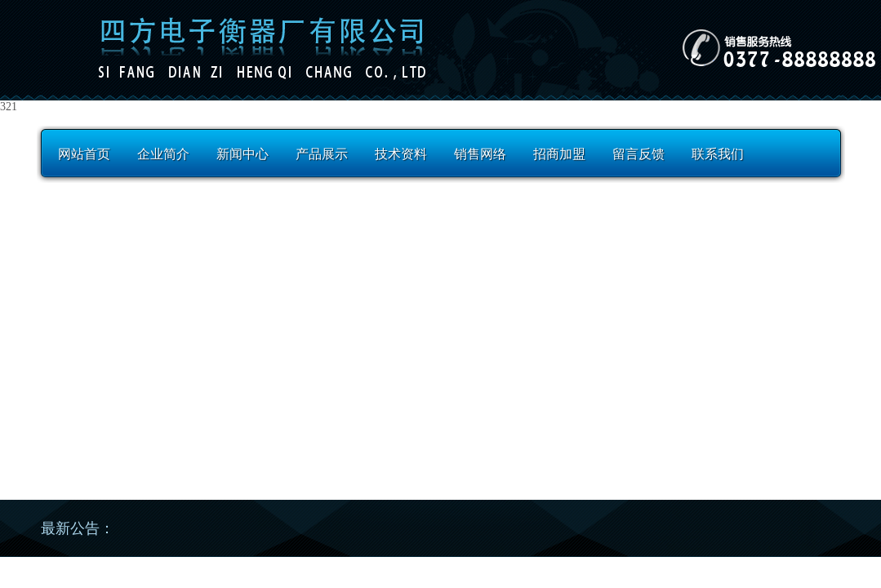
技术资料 (401, 154)
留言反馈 (639, 154)
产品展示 (322, 154)
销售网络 (480, 154)
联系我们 (718, 154)
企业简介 (163, 154)
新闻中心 (242, 154)
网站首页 (84, 154)
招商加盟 (559, 154)
